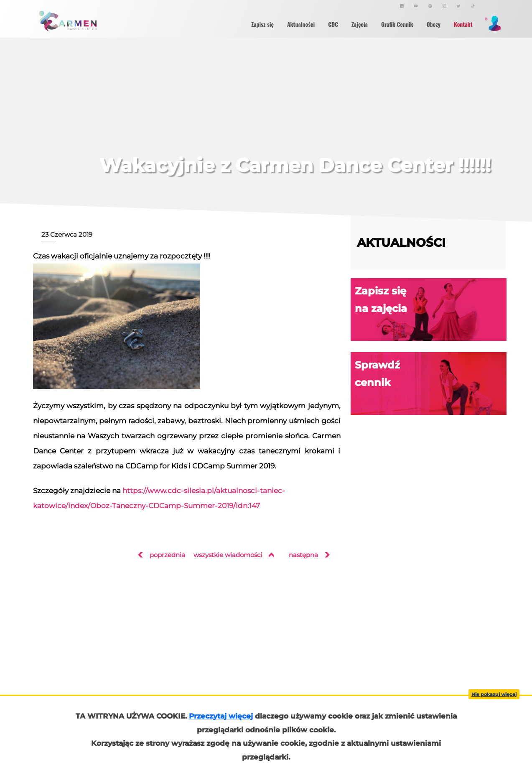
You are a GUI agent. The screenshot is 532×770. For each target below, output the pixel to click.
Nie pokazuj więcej (494, 694)
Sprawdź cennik (431, 384)
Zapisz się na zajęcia (431, 310)
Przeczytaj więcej (221, 716)
